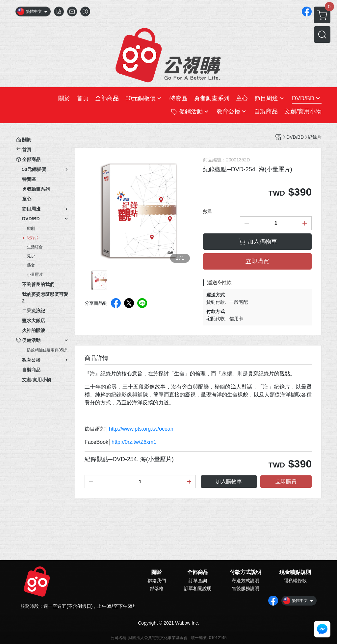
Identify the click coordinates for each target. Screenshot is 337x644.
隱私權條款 (295, 581)
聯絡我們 (157, 581)
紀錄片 (33, 238)
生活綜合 (35, 247)
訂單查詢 (198, 581)
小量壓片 (35, 274)
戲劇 (31, 228)
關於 (157, 572)
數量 (208, 211)
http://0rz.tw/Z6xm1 (134, 442)
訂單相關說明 (198, 588)
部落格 (157, 588)
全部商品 (198, 572)
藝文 (31, 265)
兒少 (31, 256)
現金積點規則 (295, 572)
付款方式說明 (246, 572)
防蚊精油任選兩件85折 (47, 350)
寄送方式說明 (246, 581)
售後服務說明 (246, 588)
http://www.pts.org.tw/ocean (141, 429)
